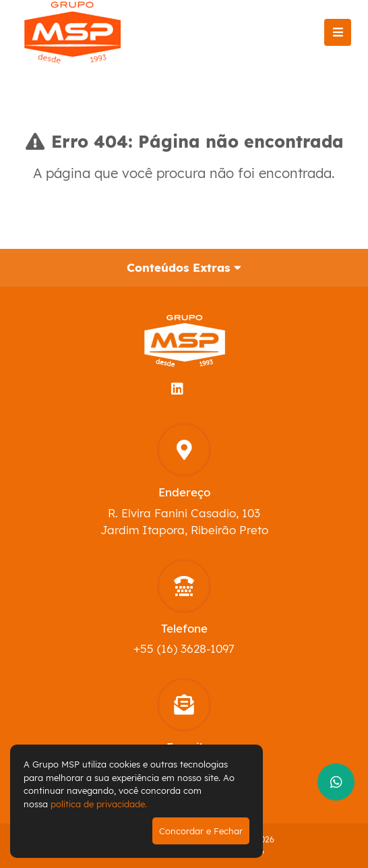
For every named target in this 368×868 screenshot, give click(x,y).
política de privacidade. (99, 804)
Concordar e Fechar (201, 831)
